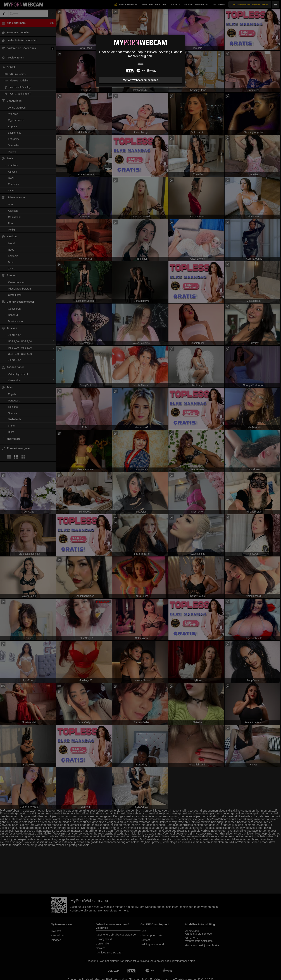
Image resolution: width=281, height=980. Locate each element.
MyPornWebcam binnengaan (140, 80)
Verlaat (140, 64)
